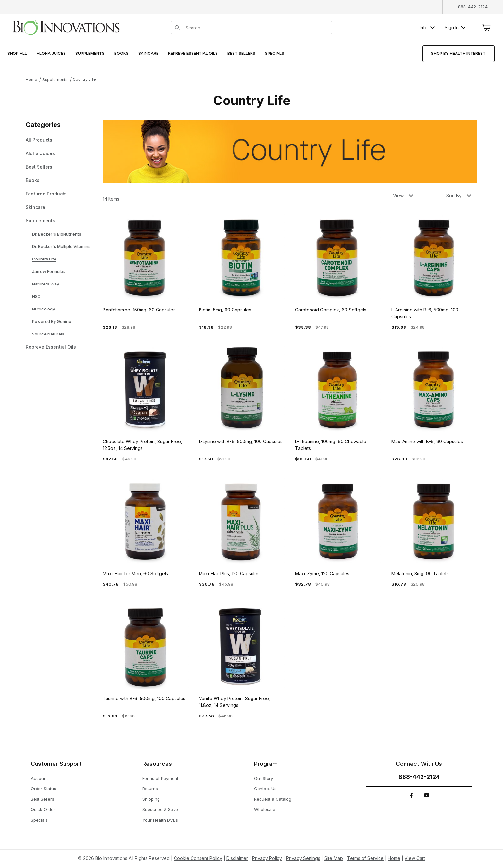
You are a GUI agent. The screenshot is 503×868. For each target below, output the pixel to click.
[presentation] (51, 54)
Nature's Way (46, 284)
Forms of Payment (160, 778)
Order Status (43, 789)
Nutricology (43, 309)
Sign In (455, 27)
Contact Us (265, 789)
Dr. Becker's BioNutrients (57, 234)
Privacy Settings (303, 858)
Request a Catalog (273, 799)
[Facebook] (411, 795)
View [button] (403, 196)
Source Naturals (48, 334)
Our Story (264, 778)
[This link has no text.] (66, 27)
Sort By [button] (459, 196)
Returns (150, 789)
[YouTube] (427, 795)
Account (39, 778)
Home (31, 80)
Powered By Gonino (52, 321)
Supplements (55, 80)
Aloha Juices (40, 153)
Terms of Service (365, 858)
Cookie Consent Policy (198, 858)
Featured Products (46, 194)
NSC (36, 296)
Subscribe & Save (160, 809)
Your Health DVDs (160, 820)
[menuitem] (17, 54)
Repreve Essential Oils (51, 347)
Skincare (35, 207)
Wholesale (265, 809)
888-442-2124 (473, 7)
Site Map (334, 858)
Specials (39, 820)
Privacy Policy (267, 858)
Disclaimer (237, 858)
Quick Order (43, 809)
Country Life (84, 79)
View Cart (415, 858)
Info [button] (427, 27)
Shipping (151, 799)
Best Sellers (39, 167)
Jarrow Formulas (49, 271)
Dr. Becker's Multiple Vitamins (61, 246)
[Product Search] (257, 28)
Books (33, 180)
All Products (39, 140)
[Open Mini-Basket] (486, 28)
